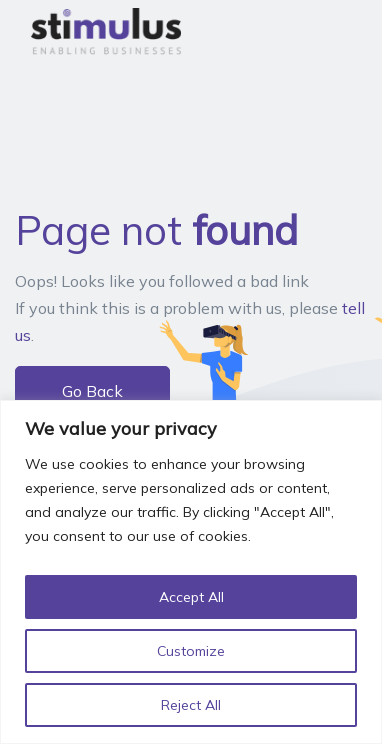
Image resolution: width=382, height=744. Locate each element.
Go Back (92, 391)
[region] (191, 572)
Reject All (191, 705)
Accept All (191, 597)
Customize (191, 651)
